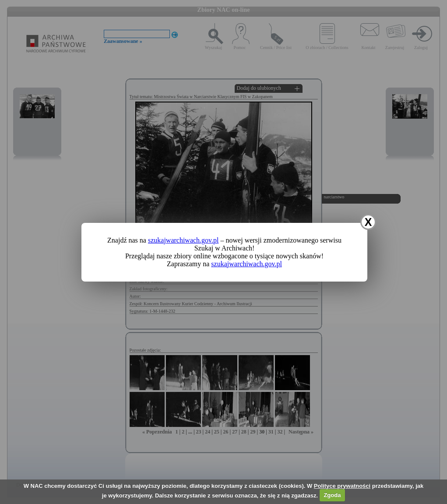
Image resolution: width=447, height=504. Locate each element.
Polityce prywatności (342, 486)
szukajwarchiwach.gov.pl (183, 240)
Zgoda (332, 495)
